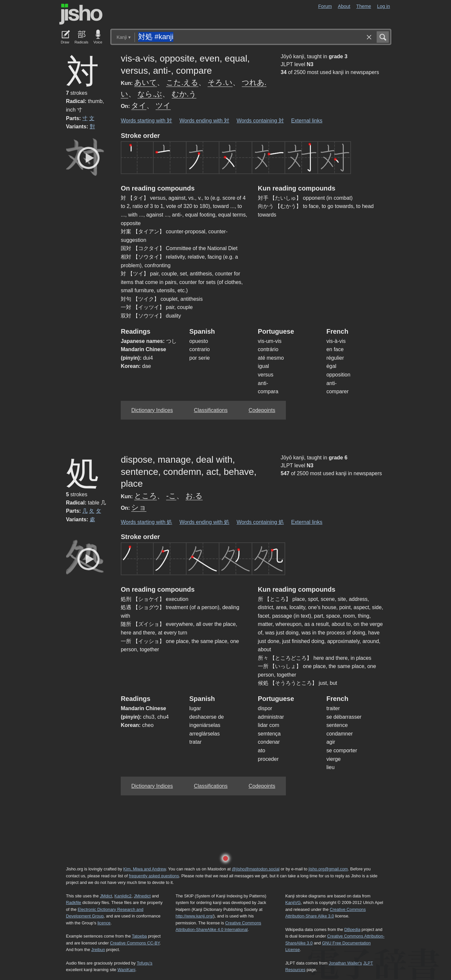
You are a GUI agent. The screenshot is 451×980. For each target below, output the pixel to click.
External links (307, 121)
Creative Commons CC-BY (135, 943)
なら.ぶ (150, 94)
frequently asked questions (154, 876)
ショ (139, 507)
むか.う (184, 94)
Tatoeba (139, 936)
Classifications (211, 410)
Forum (325, 6)
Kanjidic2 (123, 896)
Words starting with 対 (146, 121)
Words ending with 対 (204, 121)
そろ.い (220, 82)
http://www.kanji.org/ (195, 916)
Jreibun (98, 950)
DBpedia (352, 929)
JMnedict (142, 896)
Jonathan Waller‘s (345, 963)
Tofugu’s (145, 963)
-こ (171, 496)
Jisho (81, 14)
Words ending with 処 (204, 522)
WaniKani (126, 970)
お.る (194, 496)
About (344, 6)
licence (104, 923)
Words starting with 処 (146, 522)
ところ (146, 496)
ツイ (163, 105)
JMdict (106, 896)
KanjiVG (293, 903)
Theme (364, 6)
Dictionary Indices (152, 410)
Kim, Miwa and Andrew (145, 869)
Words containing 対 (260, 121)
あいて (146, 82)
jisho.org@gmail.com (328, 869)
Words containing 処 (260, 522)
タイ (139, 105)
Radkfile (74, 903)
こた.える (182, 82)
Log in (383, 6)
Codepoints (262, 410)
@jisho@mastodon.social (256, 869)
